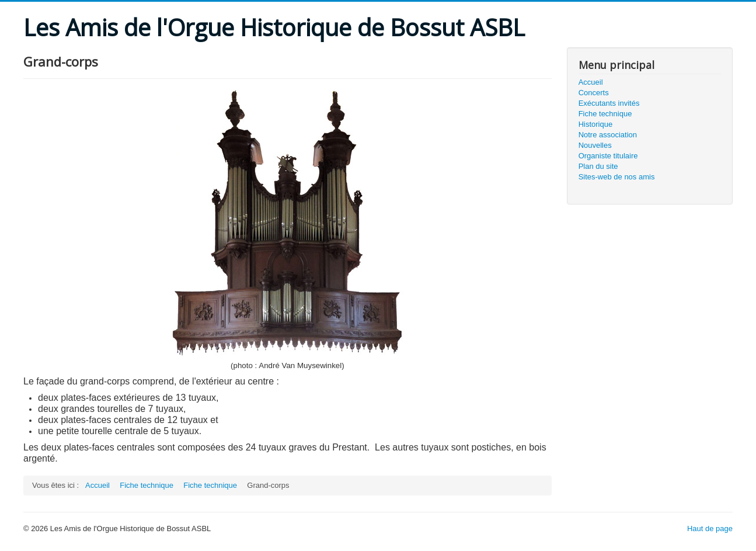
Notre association (608, 135)
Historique (596, 124)
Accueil (591, 82)
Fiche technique (605, 114)
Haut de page (710, 529)
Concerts (594, 93)
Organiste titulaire (608, 156)
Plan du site (598, 166)
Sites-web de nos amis (617, 177)
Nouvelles (595, 145)
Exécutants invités (609, 103)
